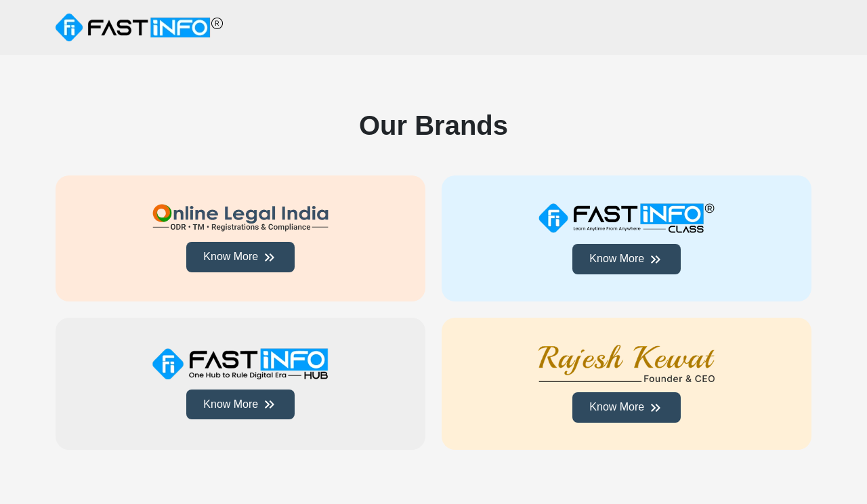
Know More (240, 257)
